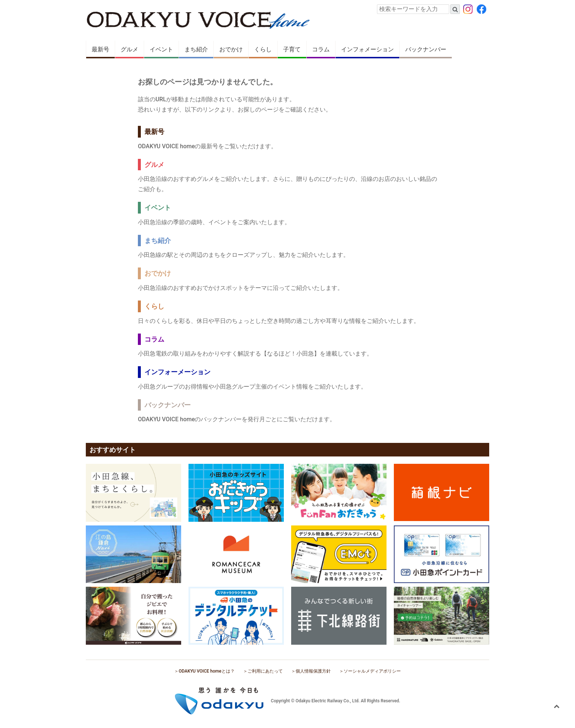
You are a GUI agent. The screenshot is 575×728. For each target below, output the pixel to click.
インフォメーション (367, 49)
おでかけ (231, 49)
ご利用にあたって (265, 671)
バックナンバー (426, 49)
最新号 (100, 49)
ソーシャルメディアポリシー (372, 671)
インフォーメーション (177, 372)
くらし (263, 49)
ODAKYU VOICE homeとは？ (206, 671)
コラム (321, 49)
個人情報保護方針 (313, 671)
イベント (161, 49)
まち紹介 (196, 49)
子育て (292, 49)
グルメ (129, 49)
